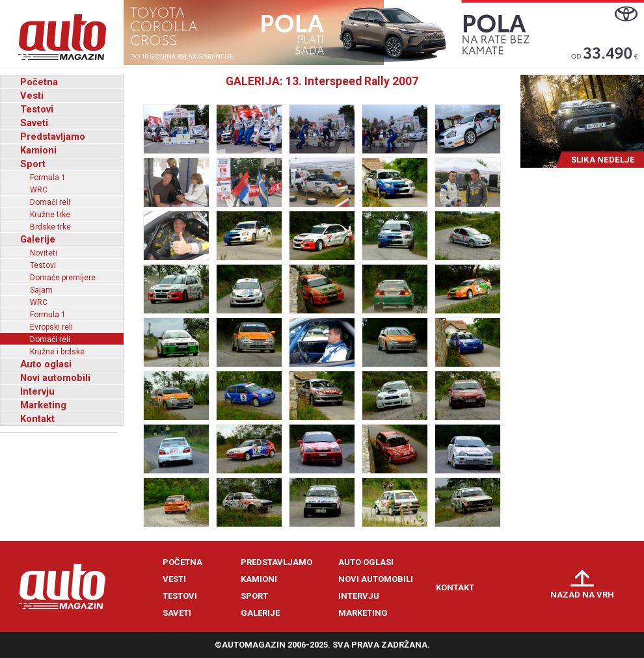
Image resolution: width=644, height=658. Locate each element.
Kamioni (38, 150)
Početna (39, 82)
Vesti (32, 96)
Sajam (41, 290)
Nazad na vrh (582, 595)
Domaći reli (50, 202)
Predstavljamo (53, 137)
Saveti (34, 123)
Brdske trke (50, 227)
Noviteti (44, 253)
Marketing (43, 405)
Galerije (38, 239)
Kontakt (37, 419)
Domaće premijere (63, 278)
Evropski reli (51, 327)
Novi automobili (55, 378)
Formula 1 (48, 178)
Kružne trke (50, 215)
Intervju (37, 391)
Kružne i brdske (57, 352)
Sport (33, 164)
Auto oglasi (46, 364)
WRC (39, 190)
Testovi (37, 109)
